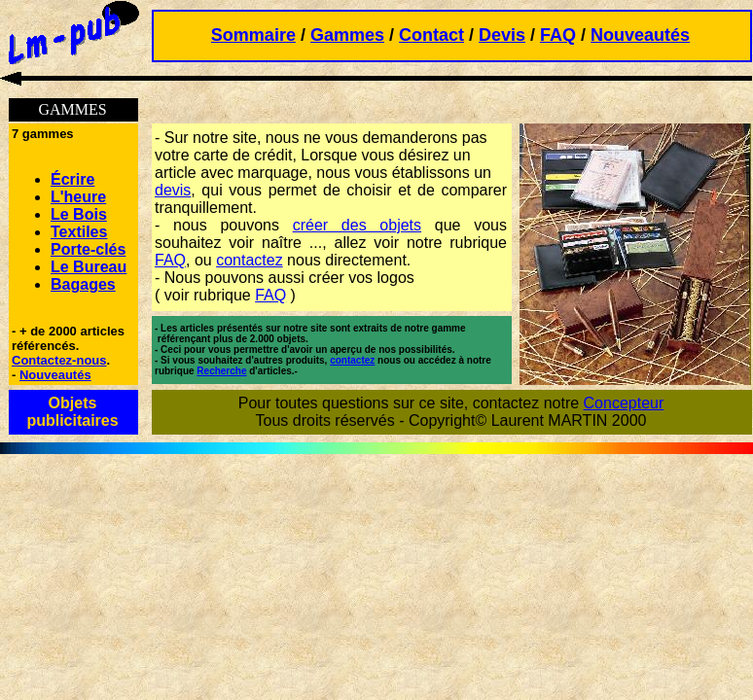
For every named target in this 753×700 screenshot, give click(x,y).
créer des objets (357, 225)
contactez (249, 260)
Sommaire (253, 35)
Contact (431, 35)
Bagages (83, 284)
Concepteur (624, 403)
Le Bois (79, 214)
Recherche (221, 371)
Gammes (347, 35)
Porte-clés (88, 249)
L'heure (78, 197)
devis (173, 190)
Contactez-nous (59, 360)
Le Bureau (89, 267)
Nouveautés (640, 35)
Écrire (72, 179)
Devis (502, 35)
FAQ (558, 35)
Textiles (79, 232)
